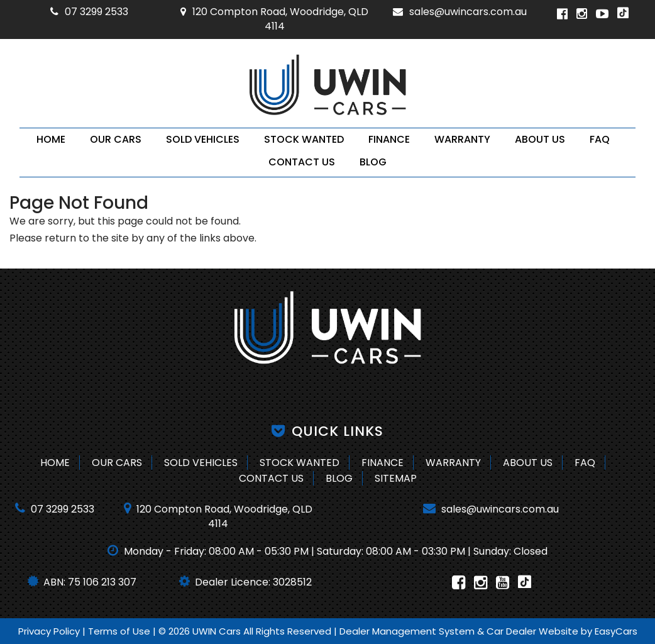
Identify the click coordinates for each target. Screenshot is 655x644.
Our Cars (116, 139)
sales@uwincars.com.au (460, 12)
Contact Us (302, 162)
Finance (389, 139)
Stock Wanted (304, 139)
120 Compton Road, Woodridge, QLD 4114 (274, 19)
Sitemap (396, 478)
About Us (540, 139)
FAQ (600, 139)
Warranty (462, 139)
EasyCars (616, 631)
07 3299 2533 (89, 12)
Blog (373, 162)
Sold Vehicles (203, 139)
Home (51, 139)
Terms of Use (120, 631)
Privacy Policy (50, 631)
